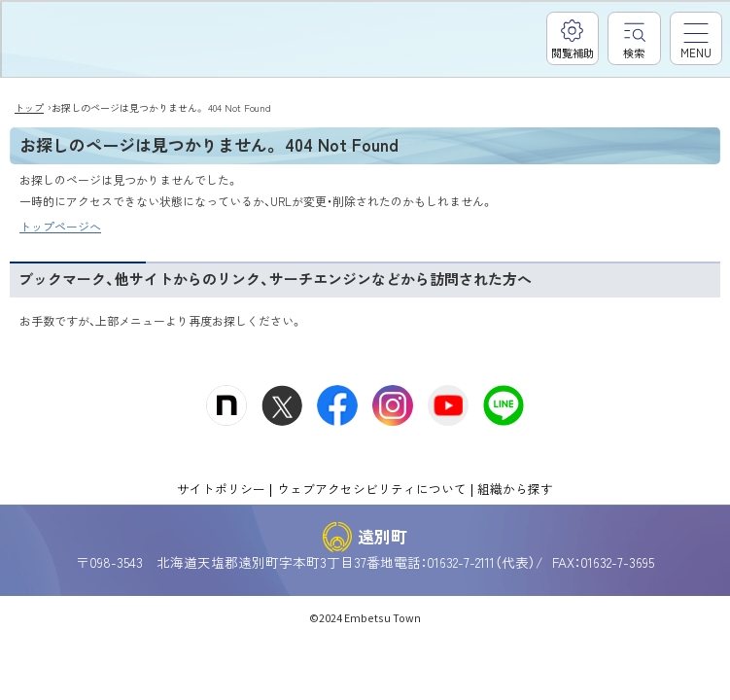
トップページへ (60, 226)
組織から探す (515, 489)
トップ (29, 107)
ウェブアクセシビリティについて (372, 489)
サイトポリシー (221, 489)
